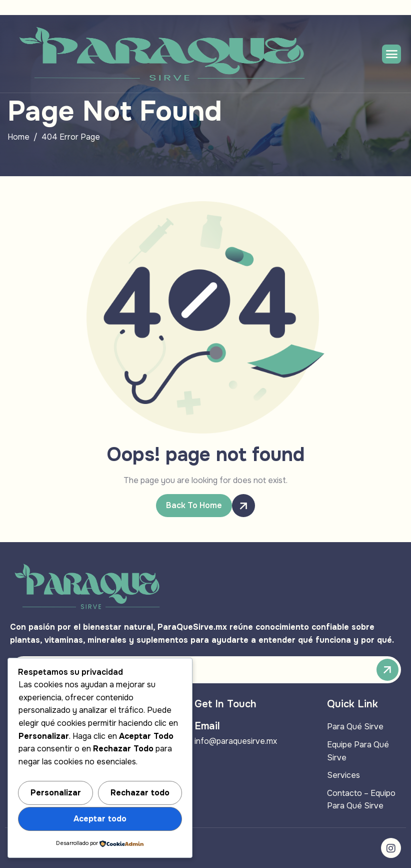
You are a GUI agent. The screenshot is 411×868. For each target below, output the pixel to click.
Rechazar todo (140, 793)
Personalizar (56, 793)
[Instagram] (391, 848)
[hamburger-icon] (391, 54)
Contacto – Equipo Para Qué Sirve (361, 800)
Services (343, 775)
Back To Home (199, 506)
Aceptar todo (100, 819)
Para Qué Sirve (355, 727)
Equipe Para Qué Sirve (358, 751)
